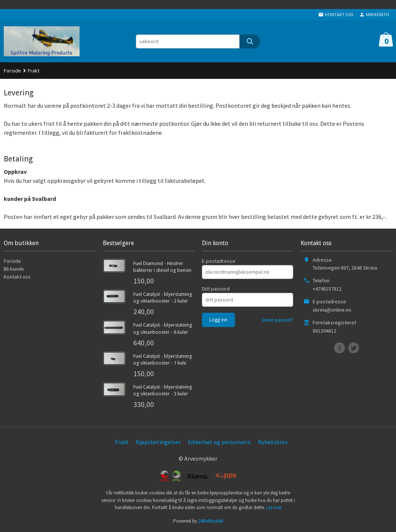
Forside (12, 71)
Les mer (274, 507)
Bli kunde (14, 269)
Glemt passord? (277, 320)
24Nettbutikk (211, 521)
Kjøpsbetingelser (158, 442)
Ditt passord (216, 289)
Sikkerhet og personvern (219, 442)
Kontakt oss (17, 277)
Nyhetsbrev (273, 442)
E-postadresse (219, 261)
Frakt (122, 442)
